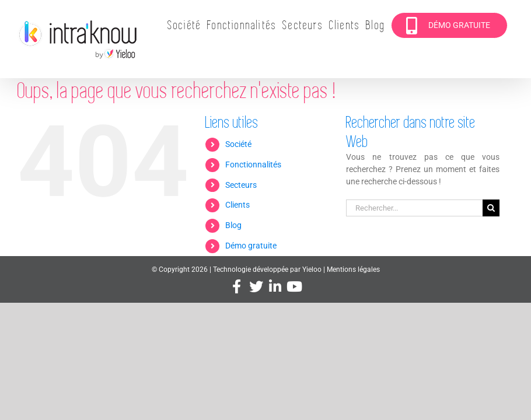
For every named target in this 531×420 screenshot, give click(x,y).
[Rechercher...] (414, 208)
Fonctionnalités (253, 164)
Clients (237, 205)
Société (238, 144)
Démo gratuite (251, 246)
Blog (233, 225)
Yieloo (312, 269)
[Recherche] (491, 208)
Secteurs (241, 185)
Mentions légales (353, 269)
